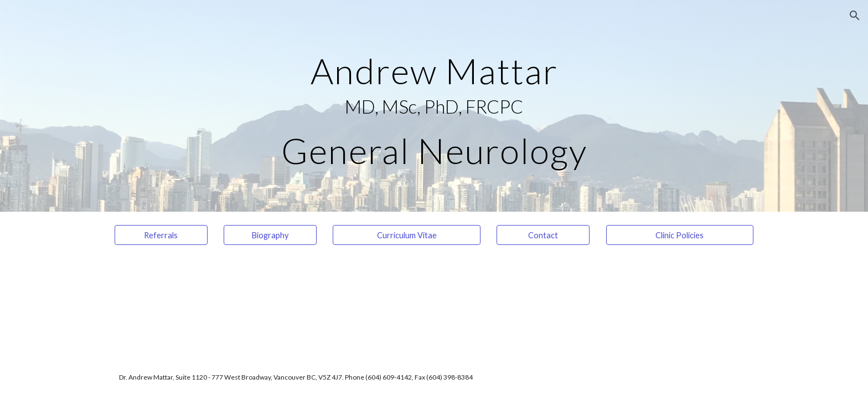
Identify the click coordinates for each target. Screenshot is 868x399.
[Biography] (270, 235)
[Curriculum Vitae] (406, 235)
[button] (855, 16)
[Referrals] (161, 235)
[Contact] (543, 235)
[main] (434, 106)
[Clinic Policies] (680, 235)
